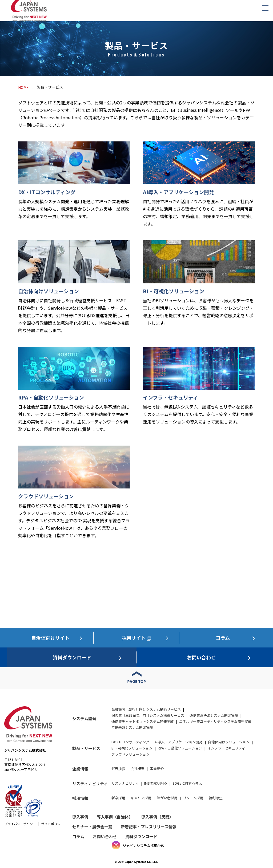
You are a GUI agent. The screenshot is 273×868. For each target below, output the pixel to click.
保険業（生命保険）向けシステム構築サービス (148, 715)
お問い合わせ (201, 657)
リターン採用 (193, 798)
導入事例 (80, 817)
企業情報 (80, 769)
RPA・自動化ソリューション (180, 748)
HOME (23, 87)
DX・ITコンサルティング (130, 742)
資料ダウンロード (72, 657)
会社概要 (138, 769)
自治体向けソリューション (229, 742)
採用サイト (134, 638)
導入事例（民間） (157, 817)
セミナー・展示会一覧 (92, 827)
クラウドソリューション (131, 754)
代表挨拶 (118, 769)
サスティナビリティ (90, 783)
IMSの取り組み (156, 783)
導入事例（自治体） (115, 817)
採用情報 (80, 798)
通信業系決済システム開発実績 (214, 715)
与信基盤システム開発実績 (132, 727)
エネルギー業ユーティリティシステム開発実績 (215, 721)
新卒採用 (118, 798)
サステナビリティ (125, 783)
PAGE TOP (137, 682)
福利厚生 (216, 798)
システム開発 (84, 718)
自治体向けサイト (50, 638)
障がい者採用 (167, 798)
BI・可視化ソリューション (132, 748)
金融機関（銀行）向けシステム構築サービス (146, 709)
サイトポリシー (53, 824)
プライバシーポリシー (20, 824)
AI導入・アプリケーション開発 (179, 742)
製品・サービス (86, 748)
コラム (223, 638)
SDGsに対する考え (187, 783)
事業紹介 (157, 769)
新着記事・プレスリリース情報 (149, 827)
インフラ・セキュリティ (226, 748)
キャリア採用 (141, 798)
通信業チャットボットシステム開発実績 (143, 721)
